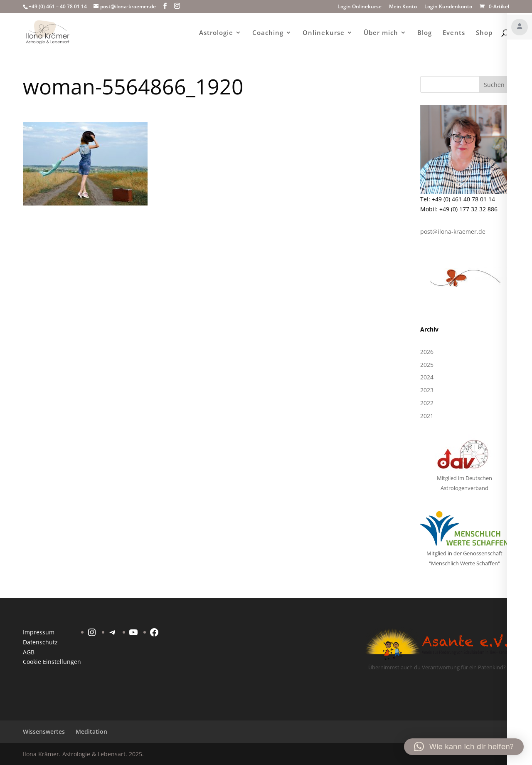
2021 (427, 416)
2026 (427, 352)
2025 (427, 365)
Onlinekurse (324, 33)
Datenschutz (40, 642)
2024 (427, 377)
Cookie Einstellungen (52, 662)
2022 (427, 403)
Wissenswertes (44, 732)
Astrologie (216, 33)
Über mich (381, 33)
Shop (484, 33)
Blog (425, 33)
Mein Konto (403, 7)
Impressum (39, 632)
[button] (464, 747)
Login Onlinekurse (360, 7)
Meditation (91, 732)
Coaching (268, 33)
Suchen (494, 85)
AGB (29, 652)
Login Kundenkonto (448, 7)
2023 (427, 390)
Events (454, 33)
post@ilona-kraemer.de (453, 231)
